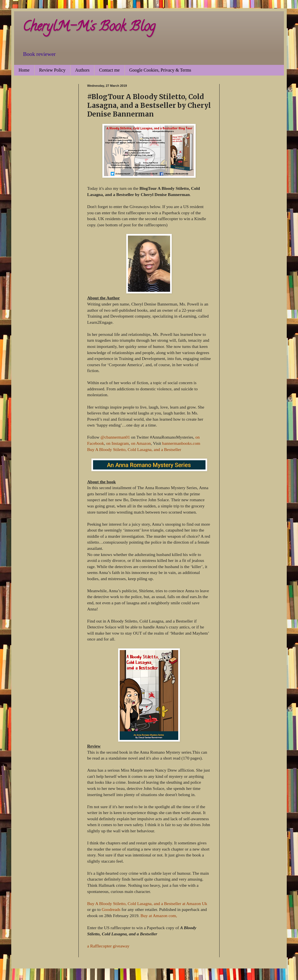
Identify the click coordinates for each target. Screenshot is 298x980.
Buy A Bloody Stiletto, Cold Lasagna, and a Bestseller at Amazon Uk (147, 903)
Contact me (109, 70)
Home (24, 70)
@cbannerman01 (115, 437)
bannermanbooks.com (181, 443)
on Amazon (141, 443)
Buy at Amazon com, (159, 916)
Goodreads (111, 909)
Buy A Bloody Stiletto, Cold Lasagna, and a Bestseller (134, 449)
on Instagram (118, 443)
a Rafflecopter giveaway (108, 946)
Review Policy (52, 70)
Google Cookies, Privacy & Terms (160, 70)
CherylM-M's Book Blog (89, 28)
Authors (82, 70)
